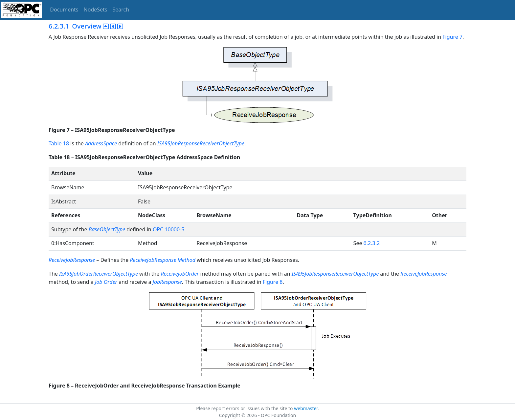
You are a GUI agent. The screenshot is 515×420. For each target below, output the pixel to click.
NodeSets (96, 10)
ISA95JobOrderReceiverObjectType (99, 274)
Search (121, 10)
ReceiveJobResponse (72, 260)
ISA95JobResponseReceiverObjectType (201, 143)
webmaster (306, 408)
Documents (64, 10)
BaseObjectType (107, 229)
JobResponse (167, 282)
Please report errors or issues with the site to (245, 408)
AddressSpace (101, 143)
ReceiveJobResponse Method (163, 260)
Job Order (106, 282)
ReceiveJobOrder (180, 274)
